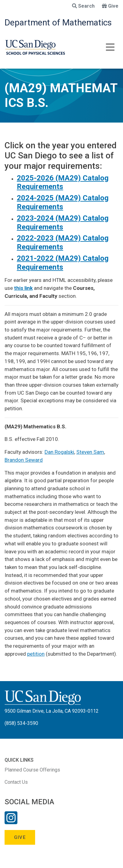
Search (83, 6)
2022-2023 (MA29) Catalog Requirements (63, 243)
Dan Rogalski (59, 452)
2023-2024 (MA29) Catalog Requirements (63, 223)
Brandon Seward (24, 460)
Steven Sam (90, 452)
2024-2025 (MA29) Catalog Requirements (63, 202)
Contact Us (16, 782)
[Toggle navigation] (110, 47)
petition (36, 654)
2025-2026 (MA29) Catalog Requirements (63, 182)
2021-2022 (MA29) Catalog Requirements (63, 263)
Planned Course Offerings (32, 770)
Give (110, 6)
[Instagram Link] (11, 822)
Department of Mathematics (58, 23)
